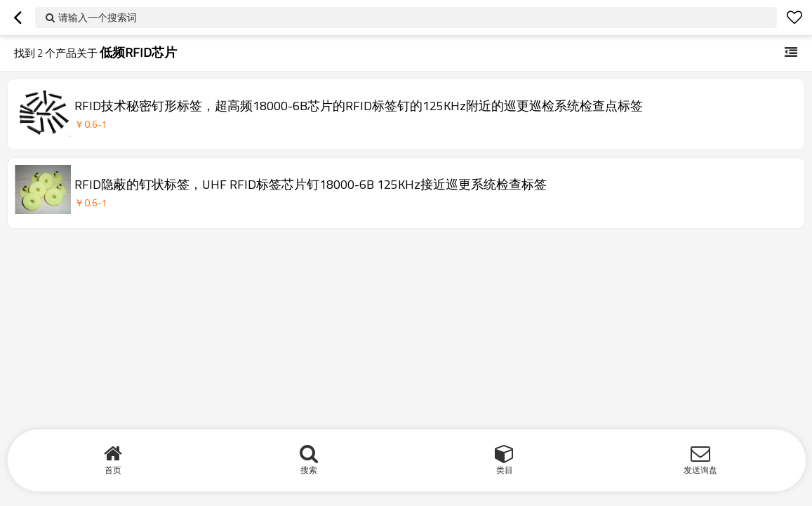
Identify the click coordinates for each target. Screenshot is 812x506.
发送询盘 (700, 470)
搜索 (309, 470)
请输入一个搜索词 (98, 17)
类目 (505, 470)
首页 (113, 470)
